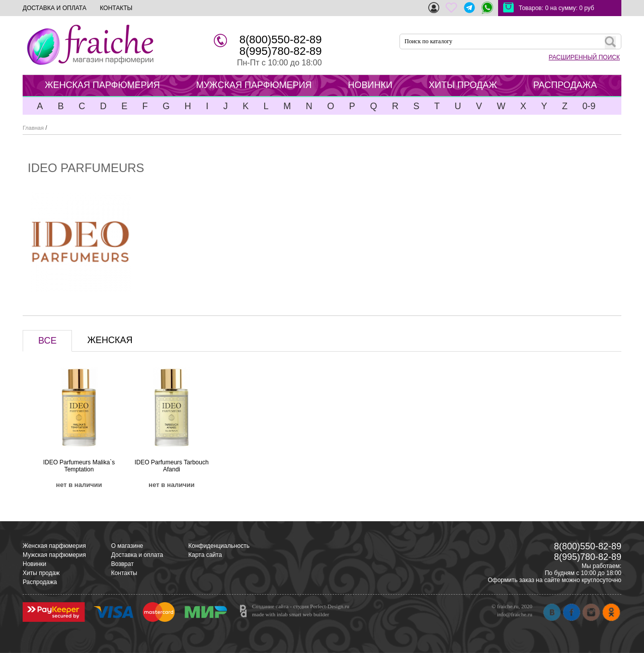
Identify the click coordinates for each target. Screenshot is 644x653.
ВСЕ (47, 341)
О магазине (127, 546)
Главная (33, 128)
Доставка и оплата (137, 555)
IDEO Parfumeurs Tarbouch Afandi (171, 466)
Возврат (123, 564)
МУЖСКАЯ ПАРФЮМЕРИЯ (254, 85)
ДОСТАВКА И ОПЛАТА (55, 8)
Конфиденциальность (219, 546)
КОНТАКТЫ (116, 8)
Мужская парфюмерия (54, 555)
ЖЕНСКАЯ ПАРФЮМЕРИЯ (102, 85)
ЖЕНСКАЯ (110, 340)
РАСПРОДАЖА (565, 85)
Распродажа (40, 582)
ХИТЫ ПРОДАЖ (463, 85)
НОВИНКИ (370, 85)
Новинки (34, 564)
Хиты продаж (41, 573)
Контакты (124, 573)
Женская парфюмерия (54, 546)
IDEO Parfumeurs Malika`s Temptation (79, 466)
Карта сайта (205, 555)
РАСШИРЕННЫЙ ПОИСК (584, 57)
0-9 (589, 106)
